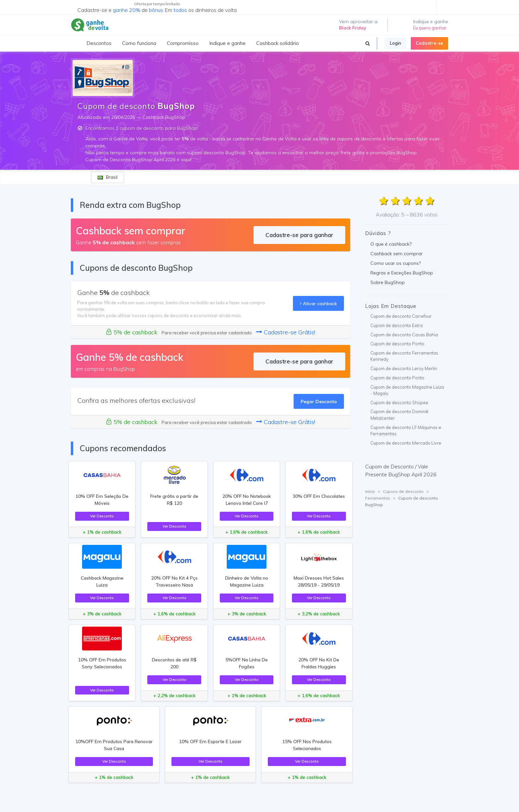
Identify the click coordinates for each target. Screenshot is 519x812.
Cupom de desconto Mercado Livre (406, 443)
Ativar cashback (318, 303)
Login (396, 43)
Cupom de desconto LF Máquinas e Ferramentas (406, 431)
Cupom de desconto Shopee (399, 403)
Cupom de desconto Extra (397, 325)
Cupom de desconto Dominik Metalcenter (400, 415)
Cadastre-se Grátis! (286, 332)
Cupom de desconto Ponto (397, 344)
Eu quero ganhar (430, 28)
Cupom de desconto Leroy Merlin (404, 368)
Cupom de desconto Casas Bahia (404, 335)
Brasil (108, 177)
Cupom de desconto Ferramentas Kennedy (404, 356)
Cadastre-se (429, 43)
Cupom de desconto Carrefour (401, 316)
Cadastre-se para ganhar (299, 235)
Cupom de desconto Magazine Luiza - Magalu (407, 390)
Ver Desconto (102, 516)
